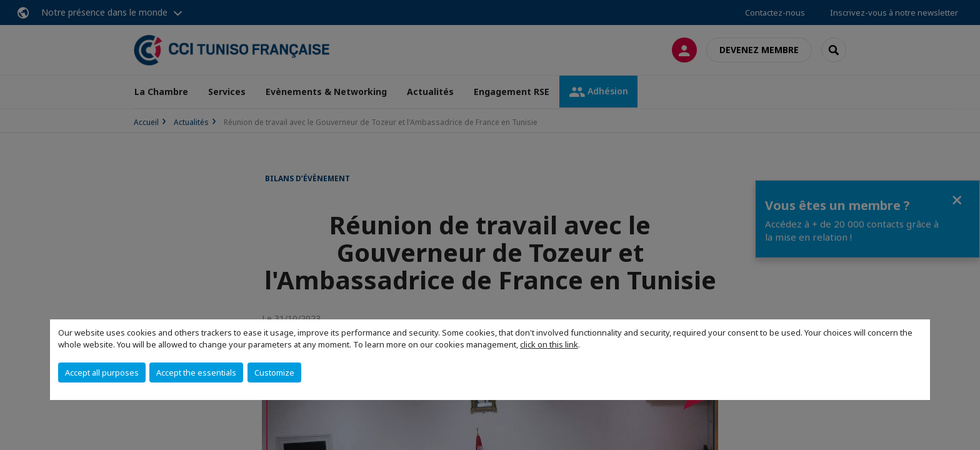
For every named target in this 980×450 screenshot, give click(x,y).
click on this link (549, 344)
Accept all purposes (102, 372)
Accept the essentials (196, 372)
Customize (274, 372)
